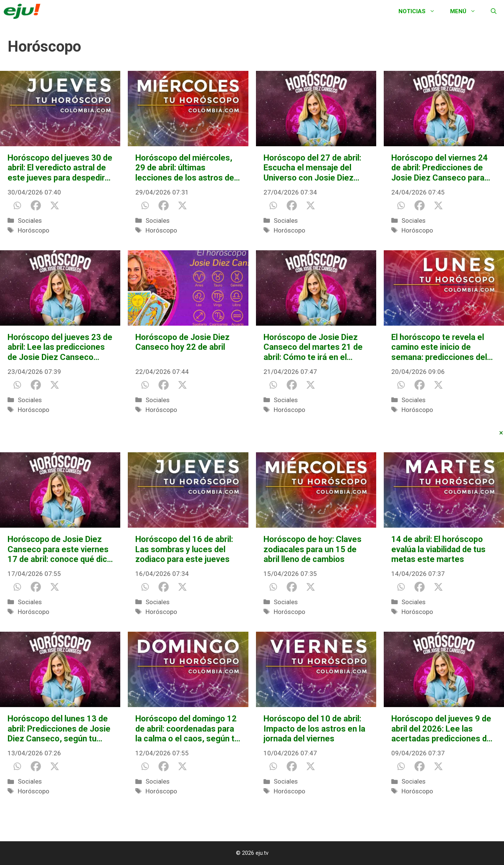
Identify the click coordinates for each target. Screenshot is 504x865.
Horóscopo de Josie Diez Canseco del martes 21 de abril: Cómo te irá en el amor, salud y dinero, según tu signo (315, 347)
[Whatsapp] (17, 205)
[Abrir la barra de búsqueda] (494, 11)
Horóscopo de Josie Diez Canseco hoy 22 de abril (182, 342)
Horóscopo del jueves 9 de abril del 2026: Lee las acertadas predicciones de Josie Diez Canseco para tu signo (443, 729)
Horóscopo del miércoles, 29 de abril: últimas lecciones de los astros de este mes (185, 168)
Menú (467, 11)
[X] (55, 205)
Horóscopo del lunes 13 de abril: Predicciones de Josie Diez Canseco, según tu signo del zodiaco (59, 729)
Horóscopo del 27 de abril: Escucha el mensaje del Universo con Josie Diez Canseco (312, 168)
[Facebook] (36, 205)
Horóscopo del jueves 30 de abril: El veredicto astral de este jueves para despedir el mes (60, 168)
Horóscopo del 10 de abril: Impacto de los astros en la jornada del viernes (314, 729)
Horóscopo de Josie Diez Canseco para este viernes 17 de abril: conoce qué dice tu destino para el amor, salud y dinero (60, 549)
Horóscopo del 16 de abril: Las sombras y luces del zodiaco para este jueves (184, 549)
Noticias (421, 11)
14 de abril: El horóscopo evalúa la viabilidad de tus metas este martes (438, 549)
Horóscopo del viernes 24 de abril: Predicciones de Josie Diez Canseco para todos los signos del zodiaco (440, 168)
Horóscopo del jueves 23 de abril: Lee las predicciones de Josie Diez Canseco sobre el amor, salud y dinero (60, 347)
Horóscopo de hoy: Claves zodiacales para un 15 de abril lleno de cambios (313, 549)
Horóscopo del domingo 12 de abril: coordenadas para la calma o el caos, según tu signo (187, 729)
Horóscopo (34, 230)
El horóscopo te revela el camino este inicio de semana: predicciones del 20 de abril (439, 347)
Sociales (30, 220)
